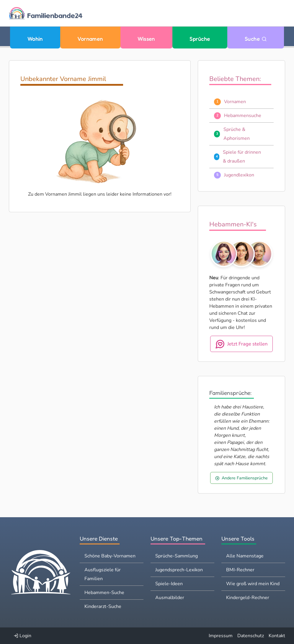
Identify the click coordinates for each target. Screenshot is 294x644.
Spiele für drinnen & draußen (242, 157)
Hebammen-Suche (104, 593)
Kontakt (277, 636)
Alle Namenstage (245, 556)
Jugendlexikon (239, 175)
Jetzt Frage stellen (242, 344)
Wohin (35, 39)
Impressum (221, 636)
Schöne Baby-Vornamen (110, 556)
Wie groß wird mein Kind (253, 584)
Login (22, 636)
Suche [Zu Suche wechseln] (256, 39)
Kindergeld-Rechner (248, 598)
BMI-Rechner (240, 570)
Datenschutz (251, 636)
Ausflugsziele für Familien (103, 574)
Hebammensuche (243, 116)
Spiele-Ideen (169, 584)
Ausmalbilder (170, 598)
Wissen (146, 39)
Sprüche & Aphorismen (237, 134)
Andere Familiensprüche (241, 478)
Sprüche (200, 39)
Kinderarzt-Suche (103, 606)
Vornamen (90, 39)
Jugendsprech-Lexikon (179, 570)
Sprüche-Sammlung (177, 556)
